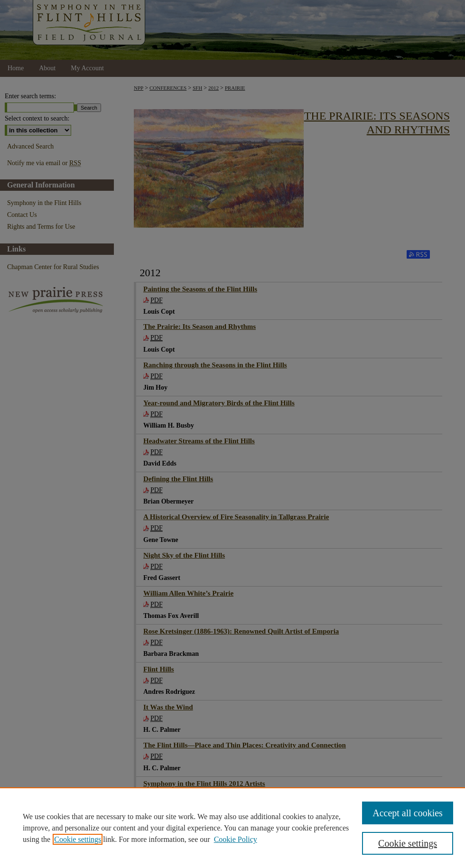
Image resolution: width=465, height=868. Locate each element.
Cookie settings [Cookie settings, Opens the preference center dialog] (408, 843)
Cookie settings (78, 839)
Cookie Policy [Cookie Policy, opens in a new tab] (236, 839)
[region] (232, 828)
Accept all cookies (408, 813)
